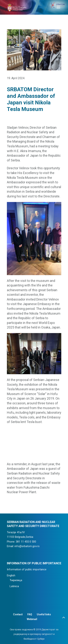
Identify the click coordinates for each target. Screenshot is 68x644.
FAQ (30, 614)
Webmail (32, 619)
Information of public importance (27, 569)
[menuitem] (34, 576)
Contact (18, 614)
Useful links (44, 614)
